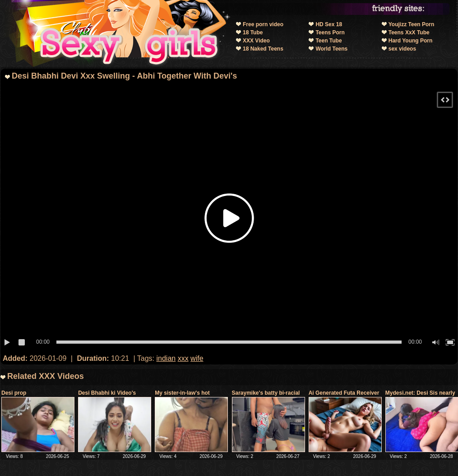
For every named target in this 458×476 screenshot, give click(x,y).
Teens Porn (330, 33)
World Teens (331, 49)
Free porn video (263, 24)
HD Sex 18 (329, 24)
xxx (183, 358)
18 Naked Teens (263, 49)
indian (166, 358)
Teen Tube (328, 41)
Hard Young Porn (411, 41)
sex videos (402, 49)
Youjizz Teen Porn (412, 24)
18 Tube (253, 33)
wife (197, 358)
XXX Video (256, 41)
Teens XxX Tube (409, 33)
